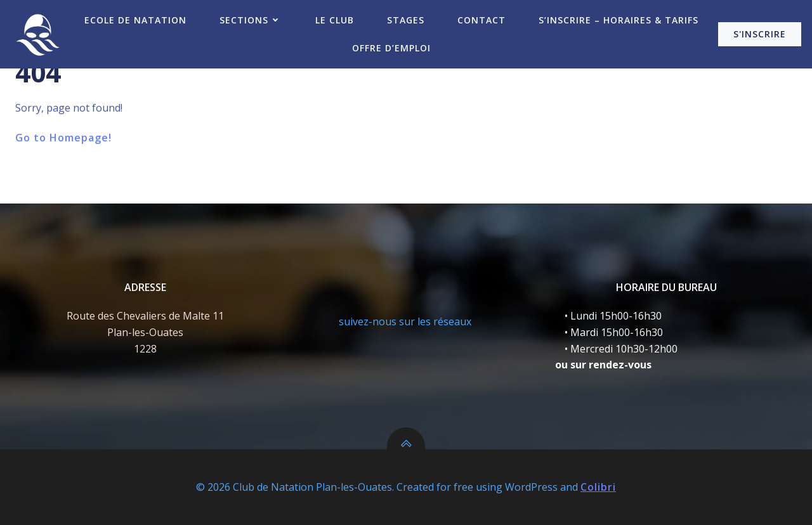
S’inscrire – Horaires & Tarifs (619, 20)
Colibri (598, 487)
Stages (406, 20)
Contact (481, 20)
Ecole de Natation (135, 20)
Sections (251, 20)
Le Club (335, 20)
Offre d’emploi (391, 48)
